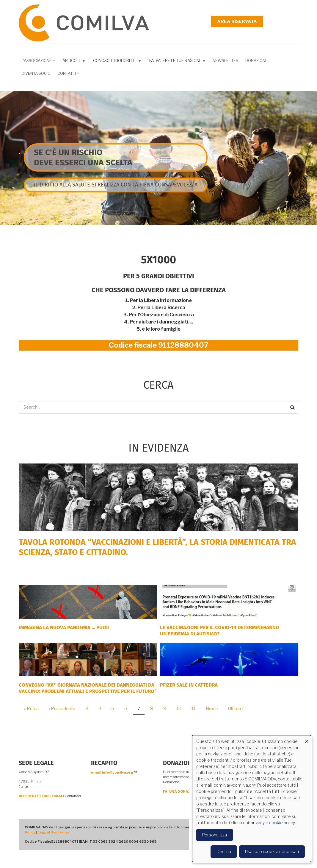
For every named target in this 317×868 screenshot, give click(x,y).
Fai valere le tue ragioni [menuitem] (176, 62)
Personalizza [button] (215, 835)
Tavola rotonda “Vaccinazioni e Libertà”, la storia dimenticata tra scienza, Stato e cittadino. (157, 547)
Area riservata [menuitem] (237, 21)
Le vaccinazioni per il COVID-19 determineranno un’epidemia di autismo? (220, 630)
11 (196, 709)
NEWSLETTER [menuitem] (226, 60)
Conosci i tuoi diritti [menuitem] (116, 62)
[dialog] (252, 799)
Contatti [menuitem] (67, 75)
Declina (224, 851)
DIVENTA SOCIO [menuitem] (36, 73)
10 (181, 709)
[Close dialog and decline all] (307, 739)
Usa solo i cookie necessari (272, 851)
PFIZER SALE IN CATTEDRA (189, 685)
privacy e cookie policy (273, 823)
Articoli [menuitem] (73, 62)
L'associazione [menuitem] (37, 63)
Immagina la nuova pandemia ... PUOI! (64, 627)
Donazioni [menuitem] (256, 60)
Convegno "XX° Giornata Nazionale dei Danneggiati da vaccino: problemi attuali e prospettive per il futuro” (88, 688)
